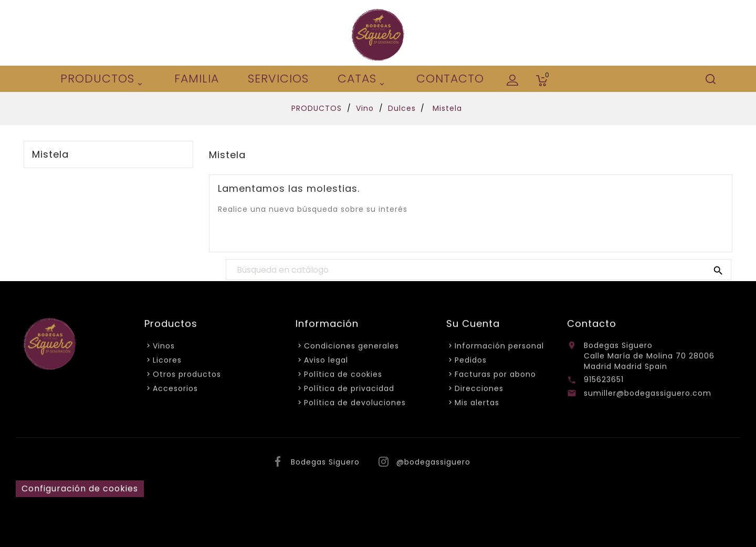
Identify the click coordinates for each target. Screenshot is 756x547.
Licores (167, 362)
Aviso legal (326, 362)
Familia (197, 79)
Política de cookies (343, 376)
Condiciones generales (351, 348)
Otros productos (187, 376)
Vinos (164, 348)
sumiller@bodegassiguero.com (648, 395)
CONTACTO (450, 79)
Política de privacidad (349, 390)
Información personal (499, 348)
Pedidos (471, 362)
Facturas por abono (495, 376)
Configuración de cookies (80, 491)
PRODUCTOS (103, 80)
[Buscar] (479, 270)
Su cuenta (473, 326)
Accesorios (175, 390)
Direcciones (479, 390)
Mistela (50, 154)
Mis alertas (477, 405)
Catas (363, 80)
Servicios (278, 79)
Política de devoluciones (355, 405)
